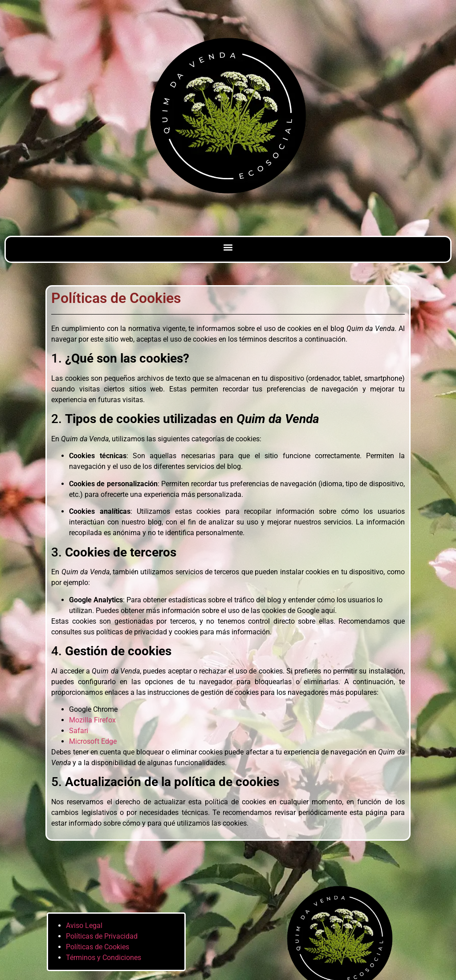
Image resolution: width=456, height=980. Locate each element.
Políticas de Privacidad (102, 936)
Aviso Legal (84, 926)
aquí (328, 611)
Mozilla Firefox (92, 720)
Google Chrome (93, 709)
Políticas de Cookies (98, 947)
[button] (228, 247)
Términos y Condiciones (104, 958)
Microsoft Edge (93, 741)
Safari (79, 731)
